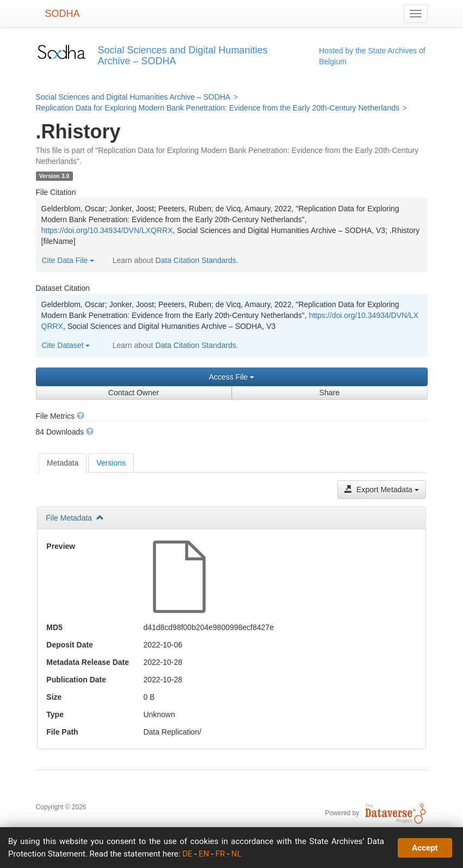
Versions (111, 463)
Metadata (63, 463)
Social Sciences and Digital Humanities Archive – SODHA (133, 97)
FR (220, 854)
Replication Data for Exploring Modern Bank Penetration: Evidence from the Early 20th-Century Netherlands (218, 108)
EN (204, 854)
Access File (231, 377)
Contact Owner (134, 393)
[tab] (63, 463)
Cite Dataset (66, 345)
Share (329, 393)
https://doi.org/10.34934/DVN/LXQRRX (107, 230)
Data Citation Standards (196, 260)
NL (236, 854)
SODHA (63, 14)
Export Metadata (382, 490)
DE (187, 854)
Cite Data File (68, 260)
